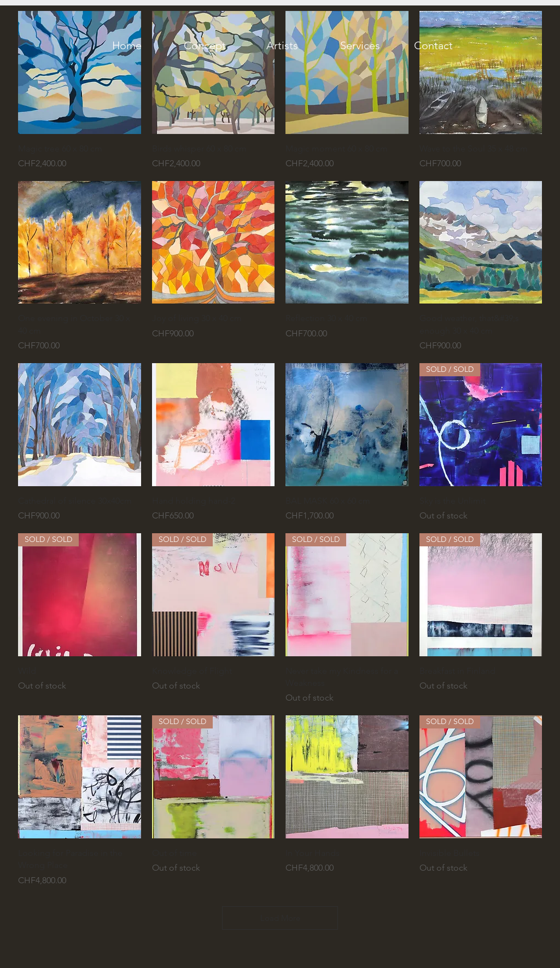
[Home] (127, 45)
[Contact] (433, 45)
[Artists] (282, 45)
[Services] (360, 45)
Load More (280, 918)
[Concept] (205, 45)
